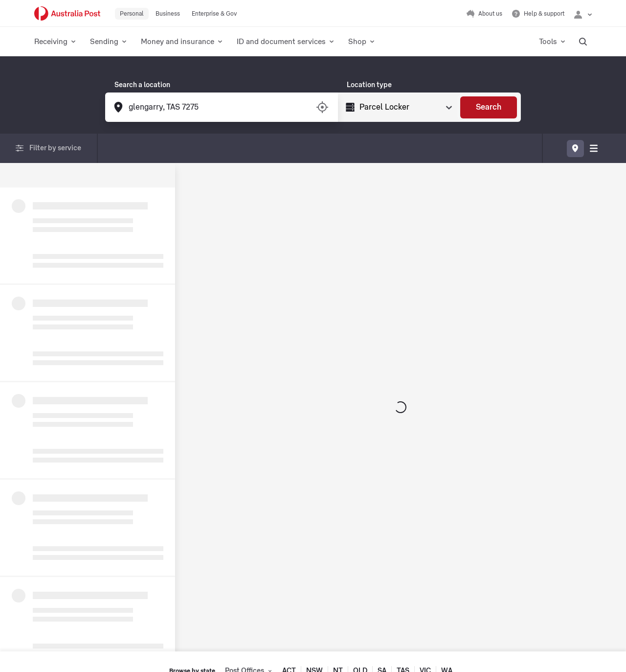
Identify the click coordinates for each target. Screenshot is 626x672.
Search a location (142, 85)
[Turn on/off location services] (322, 107)
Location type (369, 85)
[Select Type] (405, 107)
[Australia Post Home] (67, 13)
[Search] (489, 107)
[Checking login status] (583, 14)
